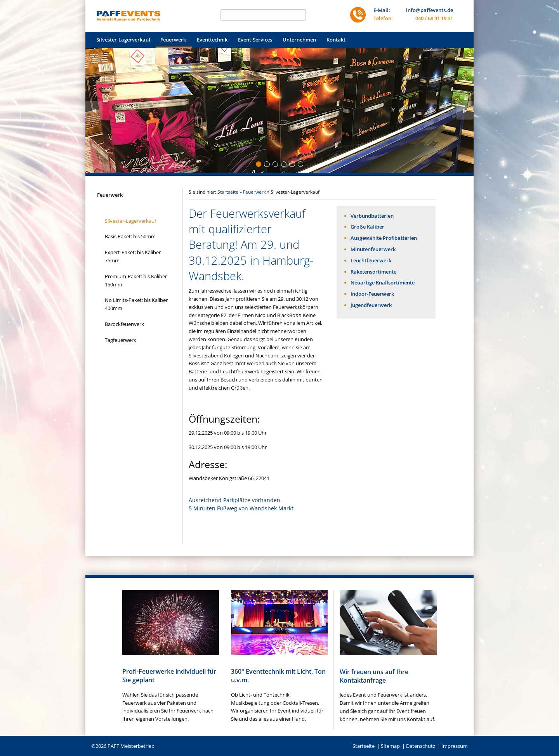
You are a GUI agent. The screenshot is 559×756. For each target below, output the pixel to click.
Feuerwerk (173, 40)
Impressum (455, 746)
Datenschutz (421, 746)
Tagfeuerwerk (121, 340)
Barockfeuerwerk (124, 324)
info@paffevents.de (430, 10)
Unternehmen (299, 40)
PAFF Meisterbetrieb (131, 746)
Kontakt (336, 40)
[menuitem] (123, 40)
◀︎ (97, 113)
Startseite (228, 192)
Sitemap (390, 746)
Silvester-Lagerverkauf (123, 40)
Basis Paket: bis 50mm (130, 236)
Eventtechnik (212, 40)
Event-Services (255, 40)
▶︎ (468, 113)
